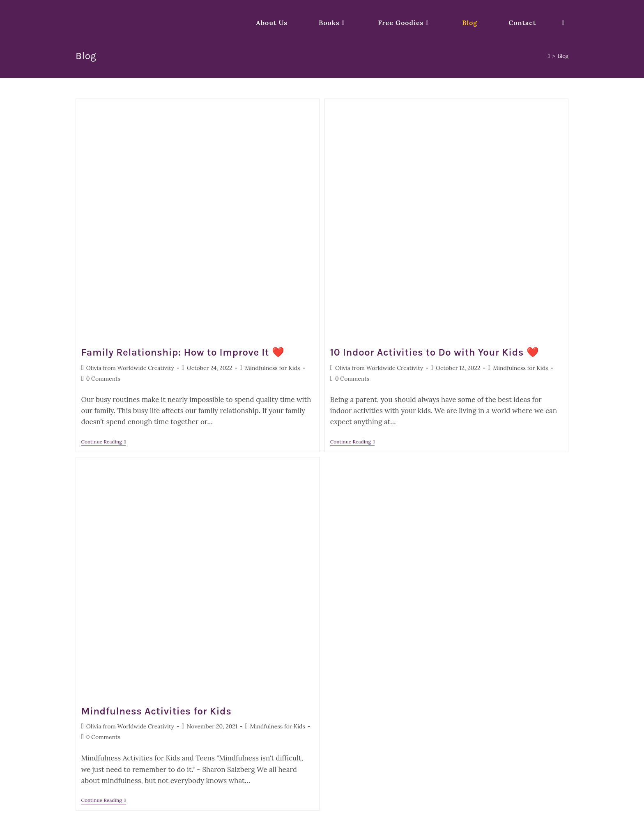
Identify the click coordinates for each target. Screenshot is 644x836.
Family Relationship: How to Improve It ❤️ (183, 352)
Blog (563, 56)
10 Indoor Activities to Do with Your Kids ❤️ (435, 352)
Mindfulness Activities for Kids (156, 711)
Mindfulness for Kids (272, 368)
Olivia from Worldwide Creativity (130, 368)
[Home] (549, 56)
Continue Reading (104, 442)
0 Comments (103, 379)
